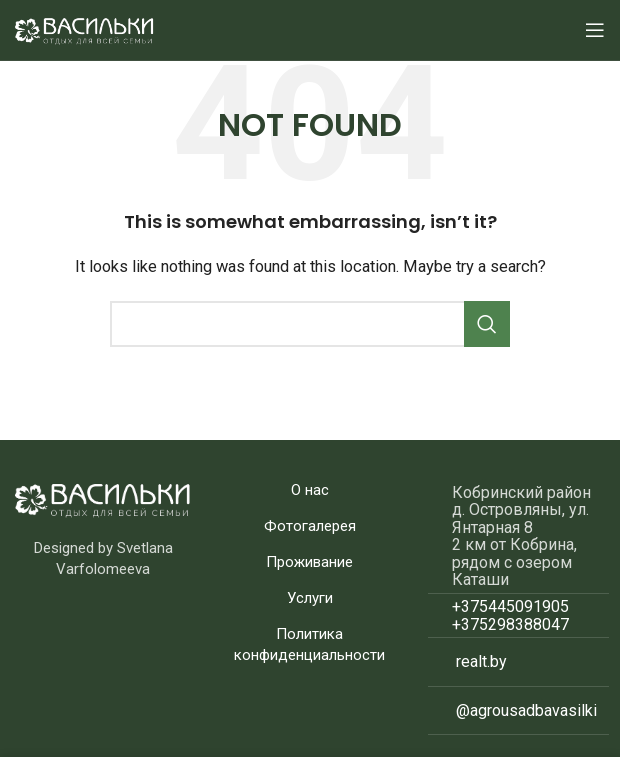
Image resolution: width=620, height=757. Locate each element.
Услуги (310, 598)
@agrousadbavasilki (526, 710)
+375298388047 (510, 624)
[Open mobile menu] (595, 30)
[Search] (310, 324)
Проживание (309, 562)
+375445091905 (510, 606)
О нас (310, 490)
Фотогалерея (310, 526)
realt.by (481, 661)
